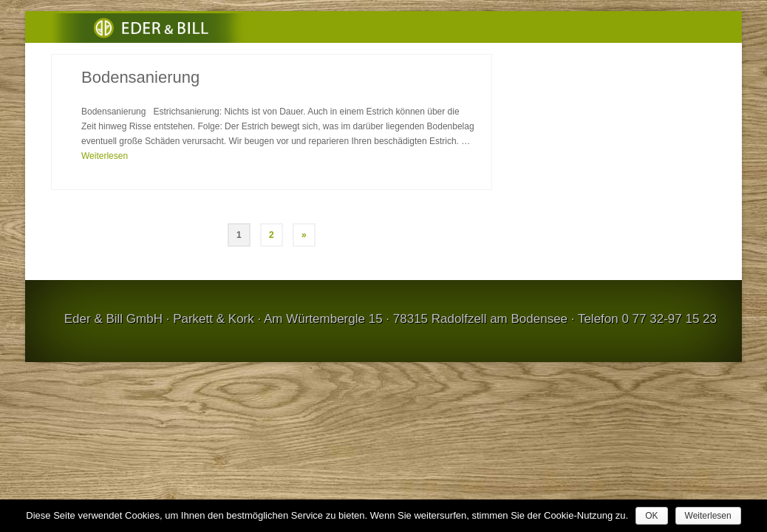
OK (651, 516)
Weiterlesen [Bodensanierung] (105, 181)
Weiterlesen (708, 516)
